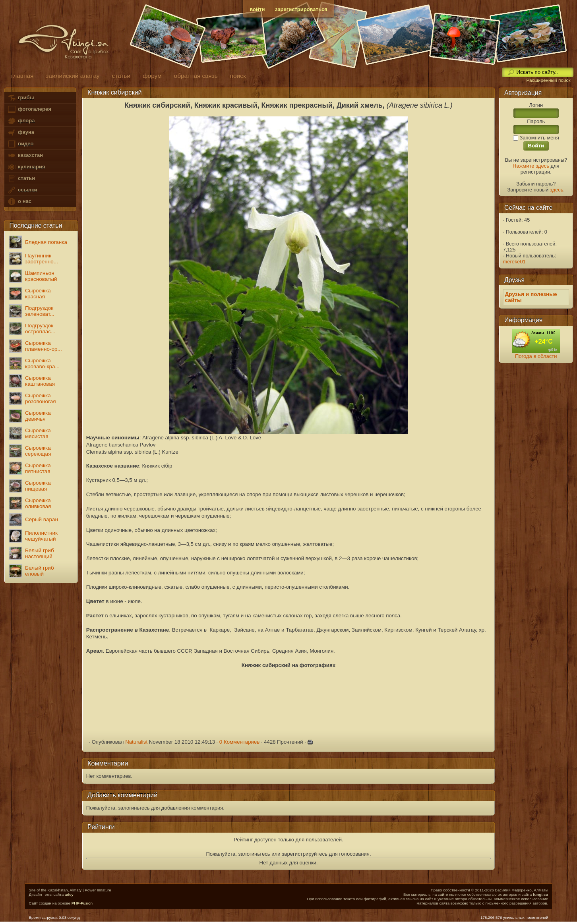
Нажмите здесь (531, 166)
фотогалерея (29, 109)
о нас (19, 202)
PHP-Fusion (82, 903)
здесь (557, 190)
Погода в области (536, 356)
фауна (21, 132)
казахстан (25, 156)
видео (20, 144)
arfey (69, 894)
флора (21, 121)
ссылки (22, 190)
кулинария (26, 167)
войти (257, 9)
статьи (21, 179)
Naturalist (136, 742)
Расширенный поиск (548, 80)
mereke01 (514, 262)
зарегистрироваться (301, 9)
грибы (20, 98)
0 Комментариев (240, 742)
